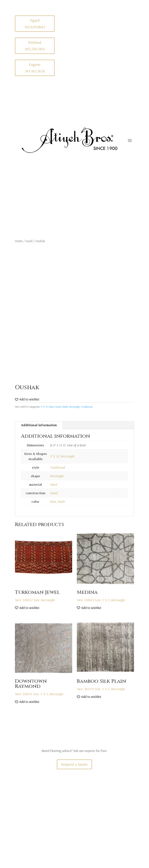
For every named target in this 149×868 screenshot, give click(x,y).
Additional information (39, 425)
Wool (54, 484)
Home (19, 241)
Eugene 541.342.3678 (35, 68)
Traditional (87, 407)
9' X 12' (44, 407)
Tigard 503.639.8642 (35, 24)
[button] (27, 399)
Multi (65, 407)
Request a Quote (74, 764)
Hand (29, 241)
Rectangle (74, 407)
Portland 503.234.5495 (35, 46)
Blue (52, 407)
